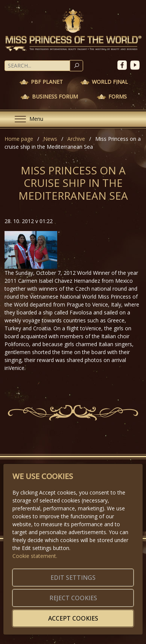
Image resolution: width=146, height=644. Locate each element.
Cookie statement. (35, 556)
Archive (76, 139)
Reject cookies (73, 598)
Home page (19, 139)
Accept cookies (73, 618)
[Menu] (26, 119)
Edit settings (73, 578)
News (50, 139)
